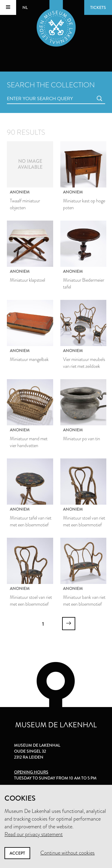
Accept (17, 853)
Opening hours (31, 772)
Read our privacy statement (34, 834)
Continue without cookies (67, 853)
